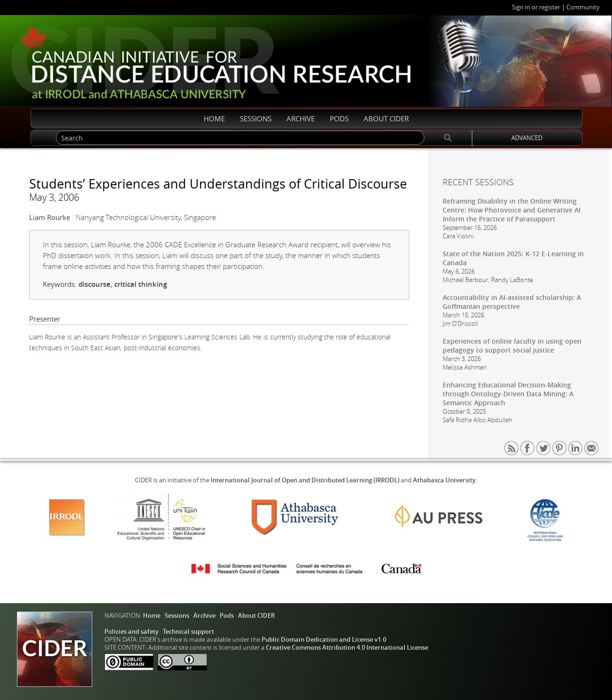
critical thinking (141, 284)
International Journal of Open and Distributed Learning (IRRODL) (305, 480)
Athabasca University (444, 480)
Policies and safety (131, 632)
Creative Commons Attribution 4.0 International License (347, 648)
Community (583, 7)
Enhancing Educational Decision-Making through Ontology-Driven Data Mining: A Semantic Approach (508, 394)
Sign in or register (536, 7)
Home (152, 616)
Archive (204, 616)
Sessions (177, 616)
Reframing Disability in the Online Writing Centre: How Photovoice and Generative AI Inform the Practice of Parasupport (512, 210)
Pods (227, 616)
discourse (95, 284)
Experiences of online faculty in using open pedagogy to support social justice (512, 346)
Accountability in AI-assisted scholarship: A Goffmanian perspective (512, 302)
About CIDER (256, 616)
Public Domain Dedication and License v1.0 (324, 640)
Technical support (188, 632)
